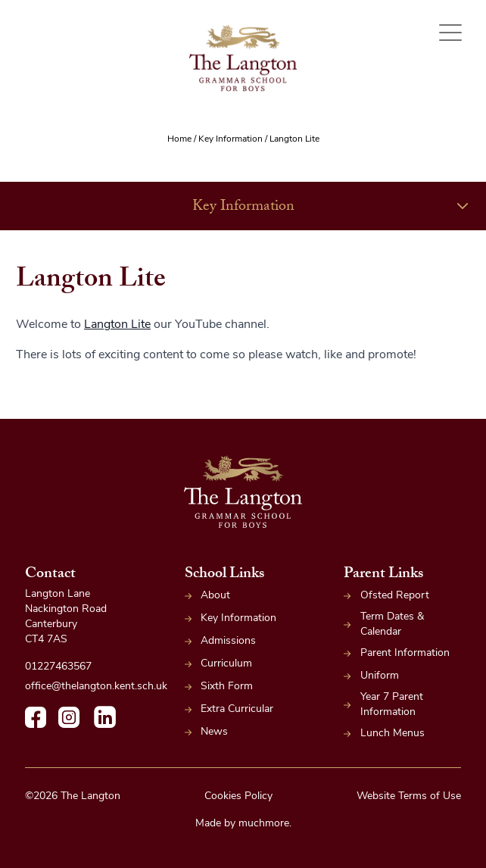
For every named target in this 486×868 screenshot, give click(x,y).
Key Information (231, 139)
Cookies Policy (238, 796)
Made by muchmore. (243, 824)
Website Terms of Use (409, 796)
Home (179, 139)
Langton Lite (117, 325)
